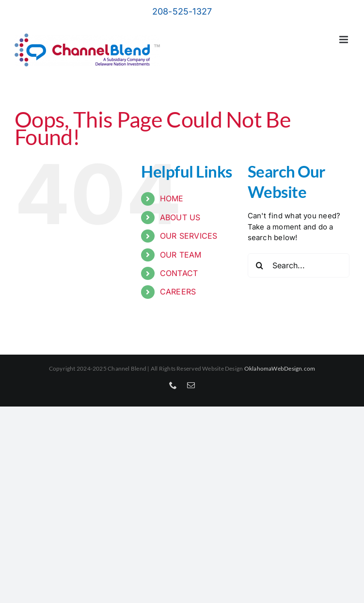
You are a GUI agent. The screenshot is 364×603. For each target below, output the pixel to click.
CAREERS (178, 292)
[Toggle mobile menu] (344, 40)
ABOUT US (180, 217)
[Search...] (299, 265)
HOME (172, 198)
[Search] (260, 265)
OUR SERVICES (189, 236)
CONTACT (179, 273)
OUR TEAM (181, 255)
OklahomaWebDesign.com (280, 368)
